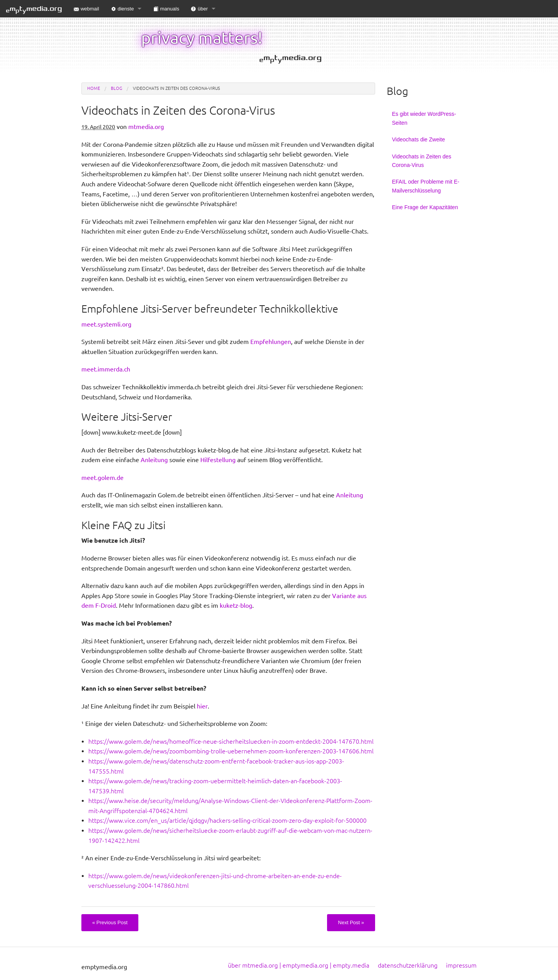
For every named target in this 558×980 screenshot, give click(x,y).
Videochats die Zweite (419, 139)
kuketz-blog (236, 605)
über (199, 9)
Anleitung (154, 460)
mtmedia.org (34, 9)
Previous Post (110, 922)
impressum (461, 965)
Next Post (351, 922)
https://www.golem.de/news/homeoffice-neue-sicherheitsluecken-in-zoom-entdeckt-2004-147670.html (231, 741)
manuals (166, 9)
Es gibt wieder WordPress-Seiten (424, 118)
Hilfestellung (218, 460)
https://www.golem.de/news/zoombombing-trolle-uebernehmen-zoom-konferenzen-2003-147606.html (231, 751)
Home (94, 88)
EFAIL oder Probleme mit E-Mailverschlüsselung (426, 186)
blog (116, 88)
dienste (122, 9)
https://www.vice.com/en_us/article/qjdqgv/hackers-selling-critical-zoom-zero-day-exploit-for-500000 (227, 820)
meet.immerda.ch (106, 369)
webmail (86, 9)
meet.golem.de (102, 478)
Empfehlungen (271, 342)
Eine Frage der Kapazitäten (425, 207)
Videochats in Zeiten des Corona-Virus (422, 161)
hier (202, 706)
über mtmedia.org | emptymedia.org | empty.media (299, 965)
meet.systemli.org (106, 324)
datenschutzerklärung (408, 965)
